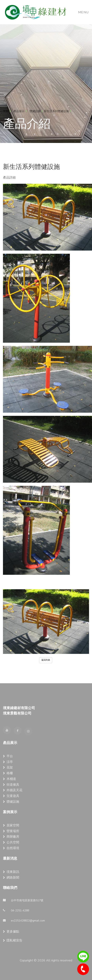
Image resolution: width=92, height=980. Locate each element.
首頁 (7, 111)
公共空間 (11, 842)
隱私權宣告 (13, 940)
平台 (8, 756)
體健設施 (35, 111)
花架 (8, 767)
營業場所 (11, 831)
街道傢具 (11, 785)
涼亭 (8, 762)
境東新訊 (11, 872)
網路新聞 (11, 878)
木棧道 (9, 779)
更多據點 (11, 932)
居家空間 (11, 825)
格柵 (8, 773)
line (83, 957)
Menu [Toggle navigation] (83, 12)
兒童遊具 (11, 796)
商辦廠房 (11, 837)
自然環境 (11, 848)
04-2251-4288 (83, 969)
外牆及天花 (13, 790)
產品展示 (20, 111)
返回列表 (46, 662)
